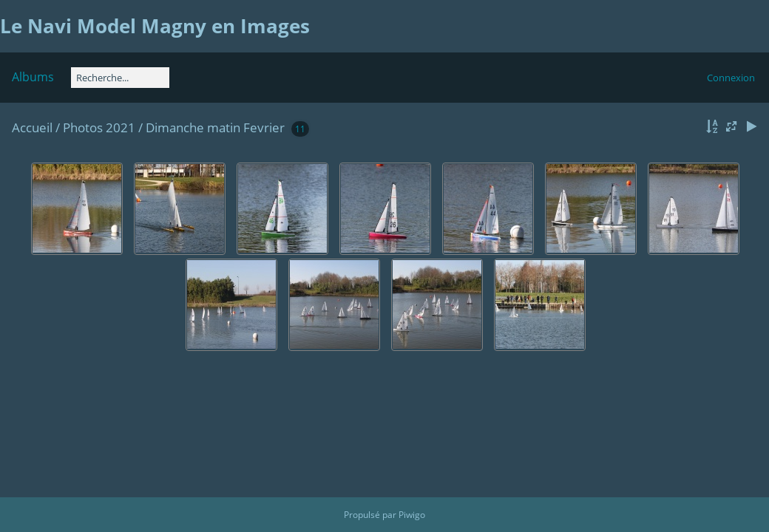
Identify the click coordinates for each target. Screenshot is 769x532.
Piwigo (412, 515)
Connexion (731, 78)
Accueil (32, 127)
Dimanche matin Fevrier (215, 127)
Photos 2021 (99, 127)
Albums (33, 77)
